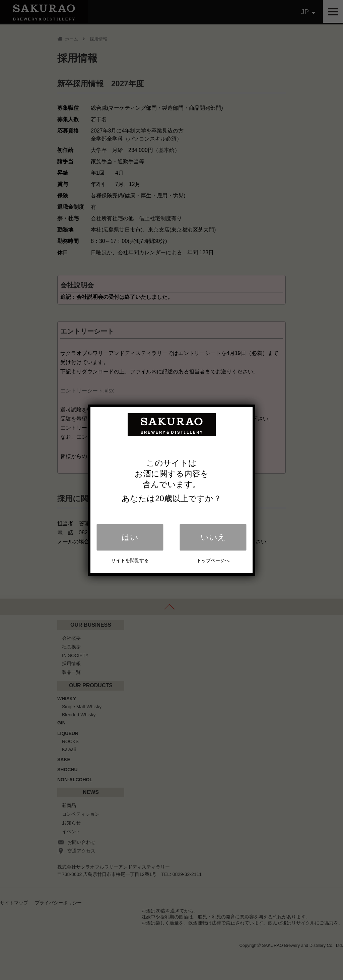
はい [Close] (130, 537)
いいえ (213, 537)
